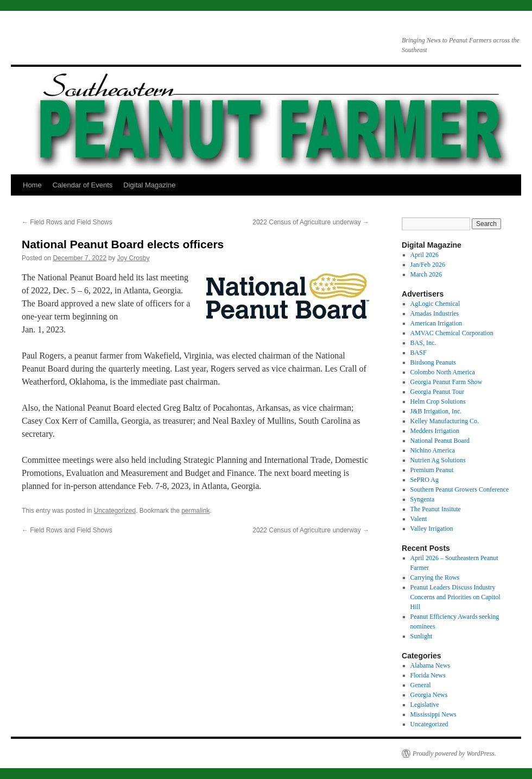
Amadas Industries (435, 313)
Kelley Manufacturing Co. (445, 421)
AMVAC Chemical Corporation (452, 333)
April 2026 (425, 255)
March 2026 (426, 274)
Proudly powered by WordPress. (454, 753)
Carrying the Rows (435, 577)
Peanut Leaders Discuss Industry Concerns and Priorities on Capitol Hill (455, 597)
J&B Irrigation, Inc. (436, 411)
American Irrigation (436, 323)
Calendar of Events (83, 185)
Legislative (425, 705)
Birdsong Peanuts (433, 362)
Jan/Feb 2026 (428, 265)
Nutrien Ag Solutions (438, 460)
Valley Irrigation (432, 529)
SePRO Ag (425, 480)
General (421, 685)
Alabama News (430, 665)
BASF (419, 353)
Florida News (428, 675)
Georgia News (429, 695)
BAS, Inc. (423, 343)
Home (32, 185)
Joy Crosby (134, 258)
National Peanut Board (440, 441)
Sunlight (422, 636)
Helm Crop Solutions (438, 401)
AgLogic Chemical (435, 304)
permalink (195, 511)
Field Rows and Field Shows (67, 222)
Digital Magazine (149, 185)
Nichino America (433, 450)
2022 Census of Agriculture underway (311, 222)
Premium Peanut (432, 470)
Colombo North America (443, 372)
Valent (419, 519)
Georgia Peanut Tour (437, 392)
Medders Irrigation (435, 431)
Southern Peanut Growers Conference (460, 489)
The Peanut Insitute (436, 509)
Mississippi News (433, 714)
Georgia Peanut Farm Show (446, 382)
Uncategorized (115, 511)
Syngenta (423, 499)
